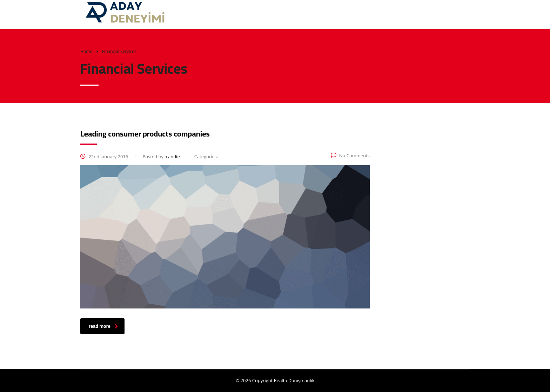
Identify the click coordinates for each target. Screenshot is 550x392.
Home (86, 51)
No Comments (350, 155)
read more (103, 326)
